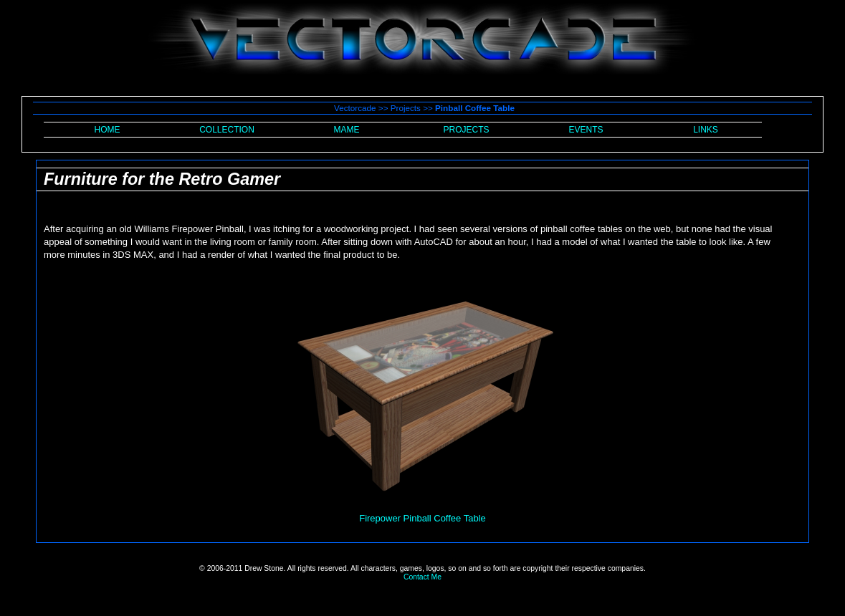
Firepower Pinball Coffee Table (422, 518)
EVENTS (586, 130)
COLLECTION (227, 130)
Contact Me (422, 577)
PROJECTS (466, 130)
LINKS (706, 130)
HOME (108, 130)
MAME (347, 130)
